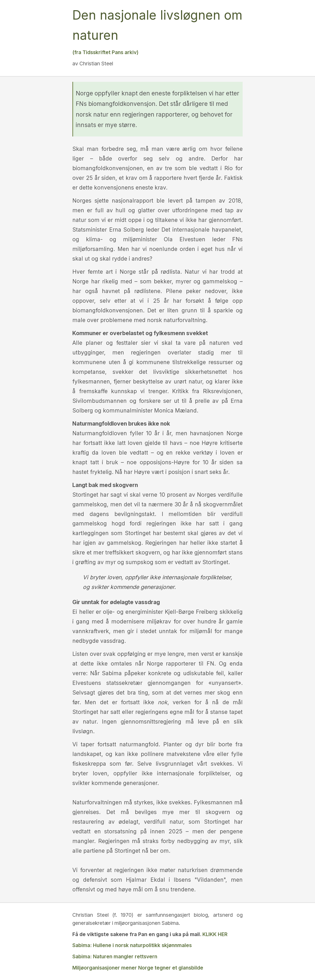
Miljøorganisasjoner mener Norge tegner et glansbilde (138, 968)
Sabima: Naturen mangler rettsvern (115, 956)
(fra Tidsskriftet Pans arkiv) (105, 52)
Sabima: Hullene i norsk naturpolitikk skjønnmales (132, 945)
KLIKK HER (215, 934)
